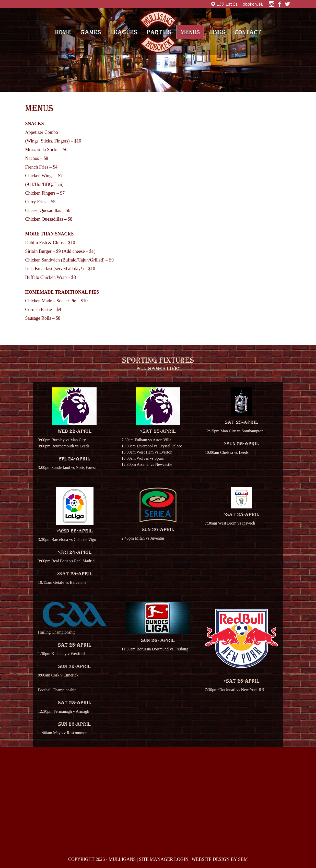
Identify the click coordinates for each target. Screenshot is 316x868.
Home (63, 32)
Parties (159, 32)
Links (217, 32)
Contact (248, 32)
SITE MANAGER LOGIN (164, 859)
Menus (190, 32)
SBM (243, 859)
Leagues (124, 32)
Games (91, 32)
